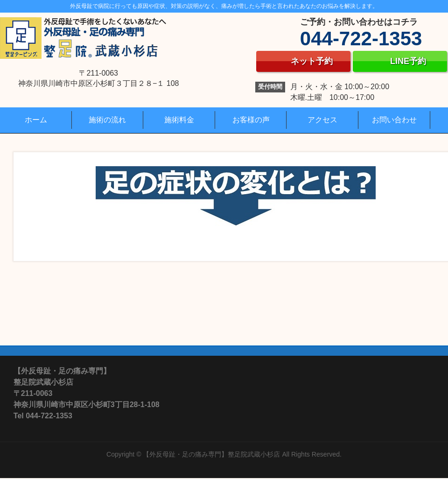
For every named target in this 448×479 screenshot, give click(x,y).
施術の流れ (107, 120)
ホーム (36, 120)
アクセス (322, 120)
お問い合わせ (394, 120)
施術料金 (179, 120)
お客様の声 (251, 120)
